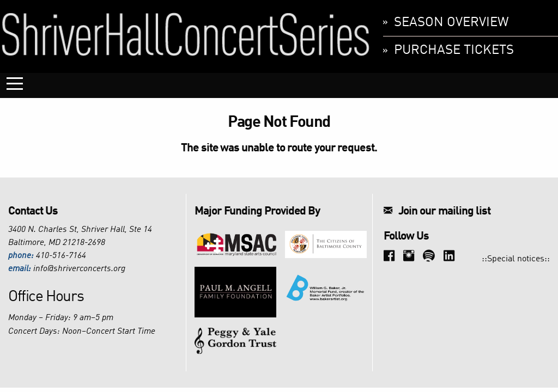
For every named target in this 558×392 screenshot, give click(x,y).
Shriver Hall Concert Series (186, 34)
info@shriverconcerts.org (79, 269)
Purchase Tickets (454, 51)
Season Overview (451, 23)
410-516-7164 (61, 256)
